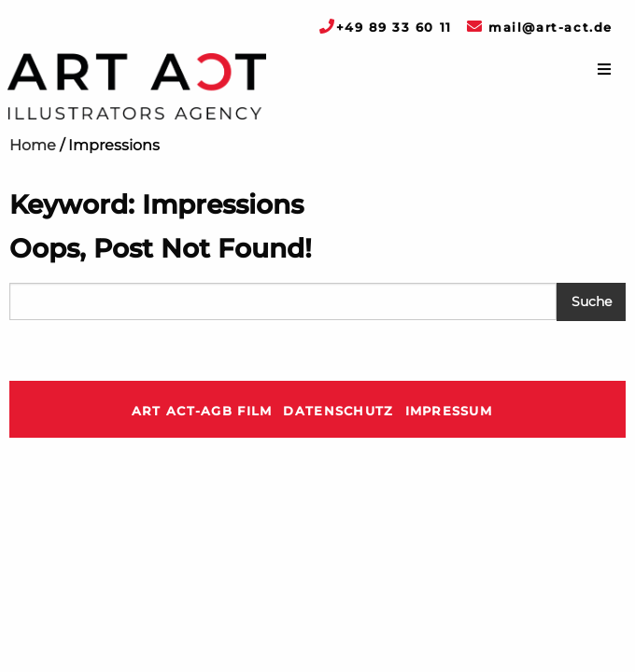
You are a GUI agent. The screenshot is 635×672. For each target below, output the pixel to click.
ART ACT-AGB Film (202, 411)
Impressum (449, 411)
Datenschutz (338, 411)
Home (33, 145)
